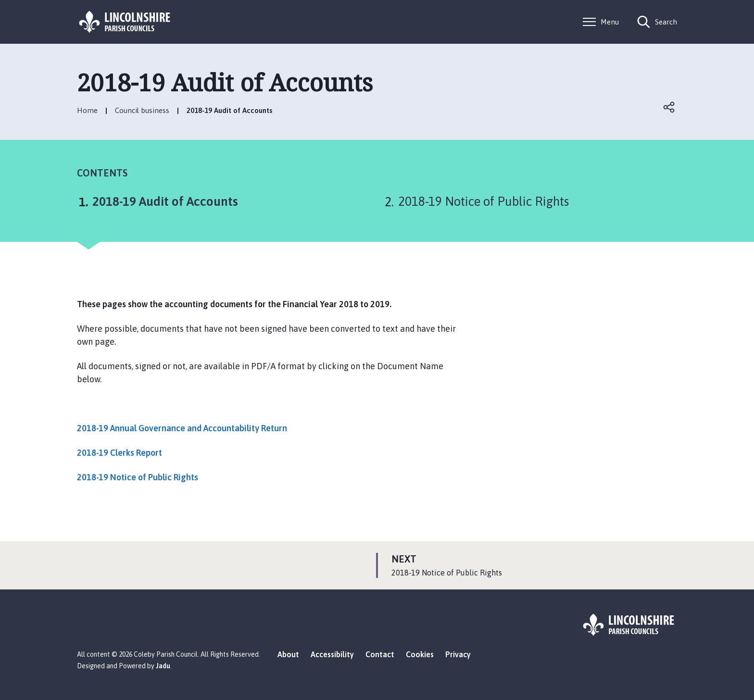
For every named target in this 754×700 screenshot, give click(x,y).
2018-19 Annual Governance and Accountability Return (182, 428)
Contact (380, 654)
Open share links (669, 107)
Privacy (458, 654)
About (288, 654)
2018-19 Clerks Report (119, 453)
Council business (142, 110)
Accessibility (332, 654)
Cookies (420, 654)
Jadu (163, 666)
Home (87, 110)
